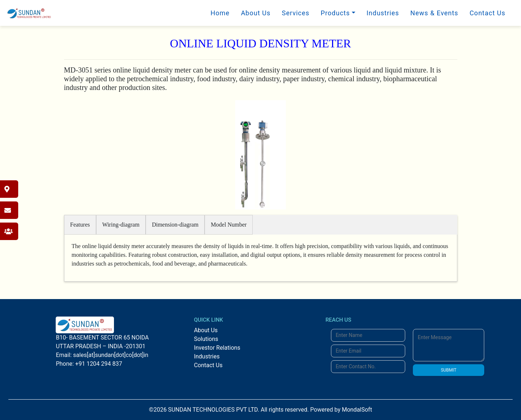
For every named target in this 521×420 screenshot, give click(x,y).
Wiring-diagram (121, 225)
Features (80, 225)
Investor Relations (217, 348)
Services (296, 13)
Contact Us (488, 13)
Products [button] (335, 13)
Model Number (229, 225)
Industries (383, 13)
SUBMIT (449, 370)
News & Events (434, 13)
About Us (256, 13)
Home (220, 13)
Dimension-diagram (175, 225)
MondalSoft (357, 410)
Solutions (206, 339)
